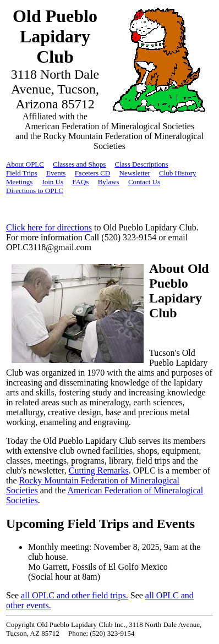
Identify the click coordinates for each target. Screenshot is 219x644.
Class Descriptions (142, 164)
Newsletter (135, 173)
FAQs (80, 182)
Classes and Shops (79, 164)
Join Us (53, 182)
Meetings (19, 182)
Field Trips (22, 173)
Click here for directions (49, 227)
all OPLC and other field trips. (75, 595)
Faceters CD (93, 173)
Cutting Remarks (99, 470)
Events (56, 173)
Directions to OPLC (35, 191)
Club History (178, 173)
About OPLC (25, 164)
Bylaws (109, 182)
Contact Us (144, 182)
